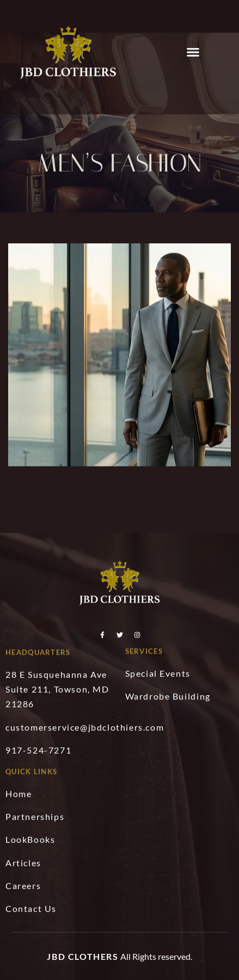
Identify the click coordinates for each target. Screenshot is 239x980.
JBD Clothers (82, 956)
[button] (193, 52)
